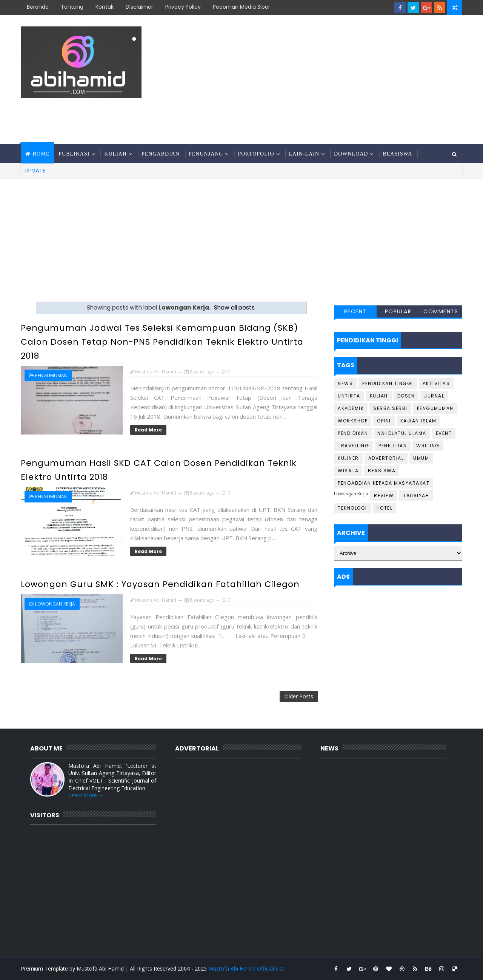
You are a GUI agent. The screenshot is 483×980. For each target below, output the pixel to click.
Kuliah (115, 154)
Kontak (105, 7)
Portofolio (256, 154)
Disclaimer (139, 7)
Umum (421, 458)
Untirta (349, 396)
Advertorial (386, 458)
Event (444, 433)
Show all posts (234, 307)
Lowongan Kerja (55, 604)
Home (41, 154)
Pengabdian (161, 154)
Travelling (353, 446)
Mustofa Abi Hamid (100, 968)
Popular (398, 311)
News (345, 383)
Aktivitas (436, 383)
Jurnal (434, 396)
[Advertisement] (325, 80)
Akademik (351, 408)
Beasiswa (397, 154)
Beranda (38, 7)
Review (384, 495)
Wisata (348, 471)
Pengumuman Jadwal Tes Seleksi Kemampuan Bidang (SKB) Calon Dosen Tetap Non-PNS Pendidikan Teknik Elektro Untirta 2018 (162, 342)
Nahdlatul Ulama (402, 433)
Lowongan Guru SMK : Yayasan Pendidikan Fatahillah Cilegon (160, 584)
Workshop (353, 421)
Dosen (406, 396)
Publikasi (74, 154)
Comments (441, 311)
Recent (355, 311)
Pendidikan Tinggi (388, 383)
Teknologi (352, 508)
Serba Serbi (390, 408)
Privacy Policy (183, 7)
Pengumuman (51, 375)
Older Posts (299, 696)
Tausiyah (416, 495)
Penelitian (393, 446)
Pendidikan (353, 433)
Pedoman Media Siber (241, 7)
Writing (428, 446)
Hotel (385, 508)
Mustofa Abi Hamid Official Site (246, 968)
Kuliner (348, 458)
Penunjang (206, 154)
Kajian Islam (418, 421)
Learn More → (86, 795)
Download (351, 154)
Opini (384, 421)
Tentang (72, 7)
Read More (148, 430)
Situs (34, 173)
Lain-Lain (304, 154)
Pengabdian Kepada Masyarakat (384, 483)
